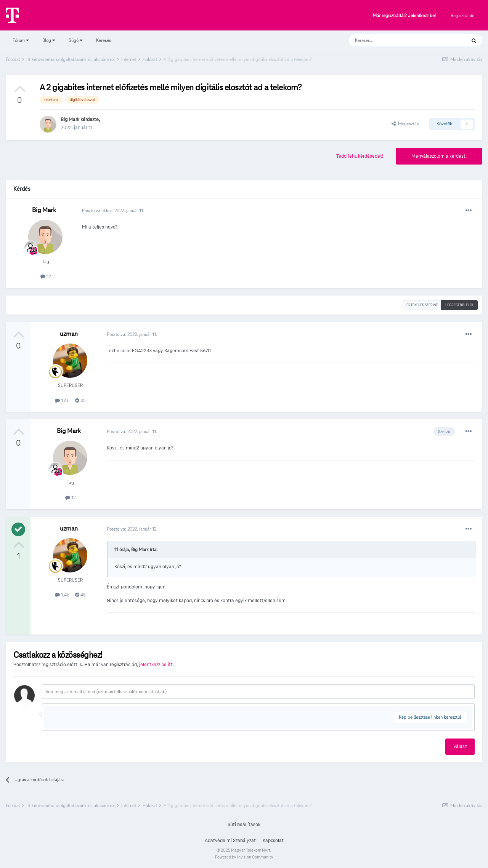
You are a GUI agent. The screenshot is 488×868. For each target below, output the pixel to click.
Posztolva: (132, 334)
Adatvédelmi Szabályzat (230, 841)
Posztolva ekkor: (113, 210)
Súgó (75, 40)
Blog (49, 40)
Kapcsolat (273, 841)
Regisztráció (462, 15)
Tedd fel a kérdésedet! (360, 156)
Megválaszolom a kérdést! (439, 156)
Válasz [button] (460, 747)
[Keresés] (400, 40)
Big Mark (70, 120)
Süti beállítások (244, 825)
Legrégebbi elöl (460, 305)
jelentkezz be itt (156, 665)
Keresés (104, 40)
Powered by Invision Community (244, 857)
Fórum (21, 40)
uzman (69, 334)
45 (80, 400)
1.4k (62, 400)
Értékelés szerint (422, 305)
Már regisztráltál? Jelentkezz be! (404, 16)
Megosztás (405, 124)
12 (46, 276)
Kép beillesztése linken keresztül (430, 717)
